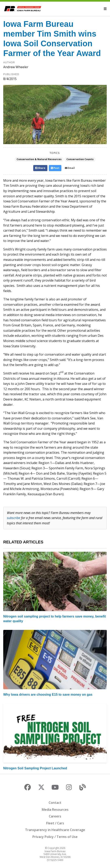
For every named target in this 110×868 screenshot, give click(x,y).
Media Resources (55, 810)
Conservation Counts (80, 159)
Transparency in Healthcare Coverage (55, 830)
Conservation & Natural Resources (39, 159)
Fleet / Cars (55, 823)
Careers (55, 816)
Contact (55, 803)
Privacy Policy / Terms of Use (55, 837)
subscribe (14, 518)
